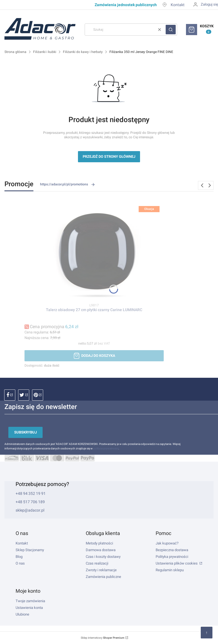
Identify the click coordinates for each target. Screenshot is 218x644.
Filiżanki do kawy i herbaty (83, 52)
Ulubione (22, 614)
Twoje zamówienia (30, 601)
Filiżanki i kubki (45, 52)
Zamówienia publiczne (103, 577)
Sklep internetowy (103, 638)
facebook (10, 395)
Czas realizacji (97, 563)
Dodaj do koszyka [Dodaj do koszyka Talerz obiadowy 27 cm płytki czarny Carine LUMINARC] (98, 356)
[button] (171, 30)
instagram (24, 395)
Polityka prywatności (172, 557)
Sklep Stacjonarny (30, 550)
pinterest (38, 395)
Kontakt (178, 5)
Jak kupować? (167, 543)
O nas (20, 563)
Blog (19, 557)
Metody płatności (99, 543)
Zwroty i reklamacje (101, 570)
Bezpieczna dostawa (172, 550)
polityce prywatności (106, 448)
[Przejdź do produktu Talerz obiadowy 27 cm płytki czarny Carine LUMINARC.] (94, 251)
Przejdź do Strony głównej (109, 157)
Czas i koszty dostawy (103, 557)
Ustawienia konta (29, 608)
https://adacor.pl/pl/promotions (68, 185)
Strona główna (15, 52)
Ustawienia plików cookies (177, 563)
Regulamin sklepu (170, 570)
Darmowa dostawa (101, 550)
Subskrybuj (25, 432)
